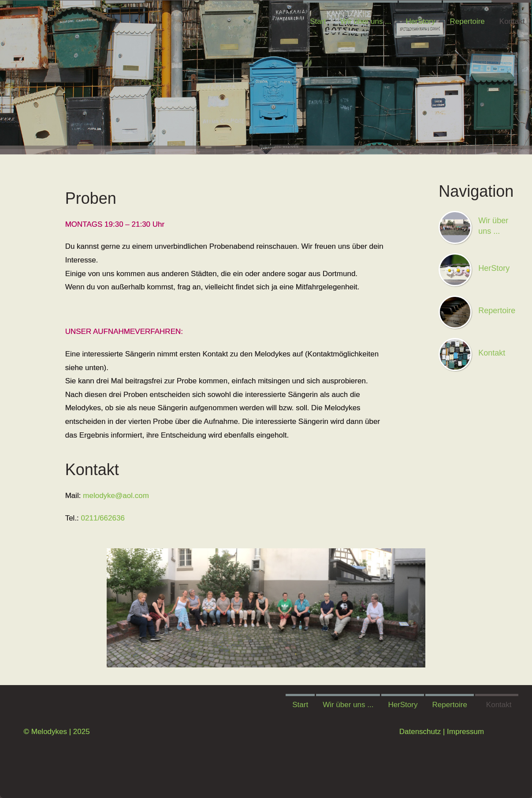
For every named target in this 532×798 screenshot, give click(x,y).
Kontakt (512, 21)
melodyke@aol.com (116, 496)
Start (318, 21)
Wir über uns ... (366, 21)
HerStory (420, 21)
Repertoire (467, 21)
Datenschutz (419, 732)
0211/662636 (103, 518)
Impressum (464, 732)
